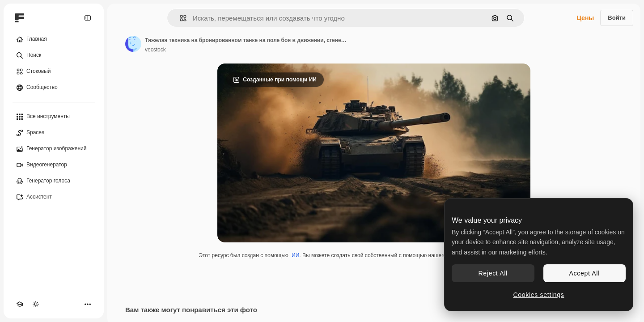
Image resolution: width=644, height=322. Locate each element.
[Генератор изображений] (54, 149)
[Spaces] (54, 133)
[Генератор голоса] (54, 181)
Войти (617, 18)
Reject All (493, 273)
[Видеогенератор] (54, 165)
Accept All (585, 273)
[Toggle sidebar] (88, 18)
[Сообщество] (54, 88)
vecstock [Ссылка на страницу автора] (155, 50)
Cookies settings (539, 295)
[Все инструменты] (54, 117)
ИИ (295, 255)
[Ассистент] (54, 197)
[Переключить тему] (36, 304)
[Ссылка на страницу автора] (133, 44)
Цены (586, 18)
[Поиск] (54, 55)
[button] (180, 18)
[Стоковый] (54, 72)
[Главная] (54, 39)
